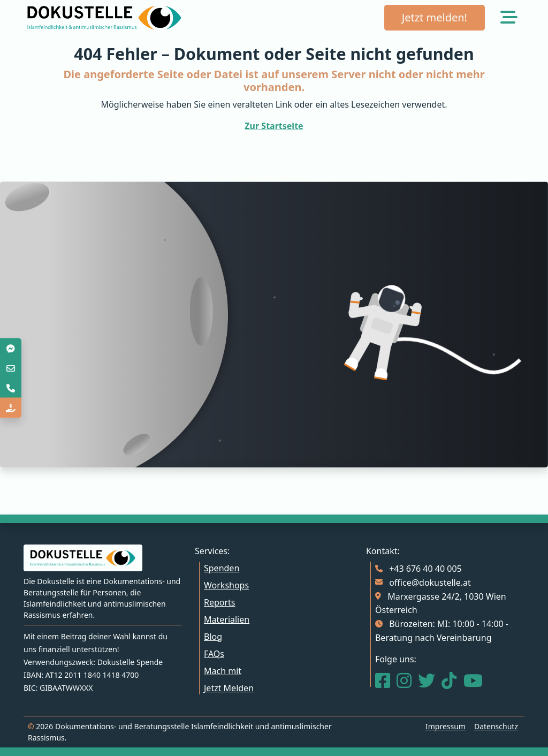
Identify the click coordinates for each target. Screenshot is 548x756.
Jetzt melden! (435, 17)
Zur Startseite (274, 126)
